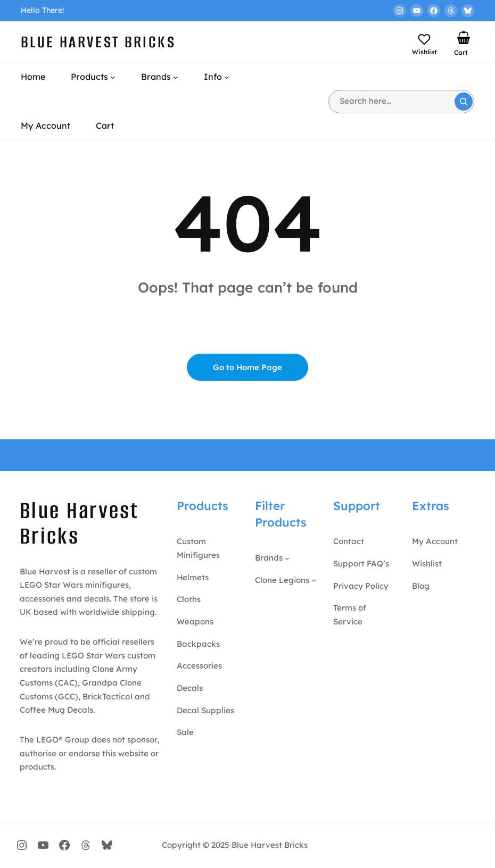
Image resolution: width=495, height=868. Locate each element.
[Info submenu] (227, 77)
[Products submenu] (113, 77)
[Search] (464, 102)
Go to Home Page (248, 367)
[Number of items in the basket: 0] (464, 38)
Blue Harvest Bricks (98, 42)
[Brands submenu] (176, 77)
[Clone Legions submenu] (314, 580)
